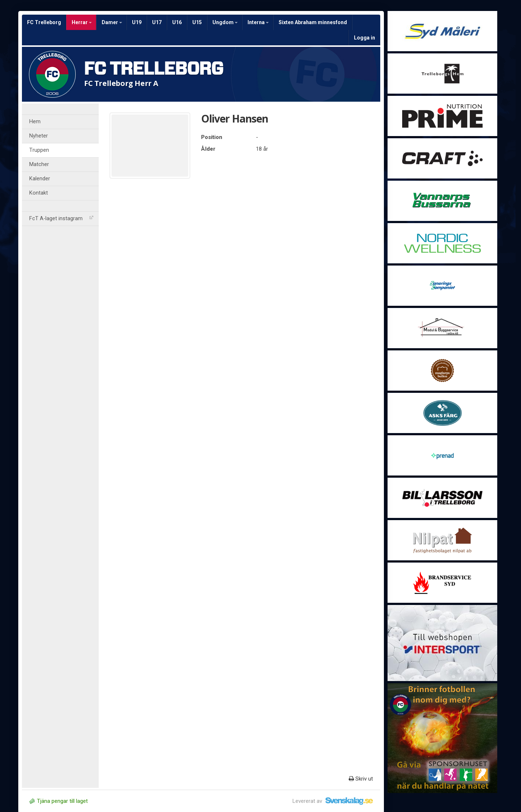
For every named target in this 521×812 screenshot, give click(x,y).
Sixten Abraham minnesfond (313, 22)
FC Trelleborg (44, 22)
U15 (197, 22)
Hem (35, 122)
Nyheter (39, 136)
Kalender (40, 179)
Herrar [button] (82, 22)
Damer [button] (112, 22)
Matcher (39, 164)
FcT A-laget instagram (61, 219)
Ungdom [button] (225, 22)
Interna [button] (258, 22)
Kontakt (39, 193)
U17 (157, 22)
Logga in (365, 38)
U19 (137, 22)
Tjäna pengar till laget (58, 801)
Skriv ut (361, 779)
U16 (177, 22)
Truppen (39, 150)
